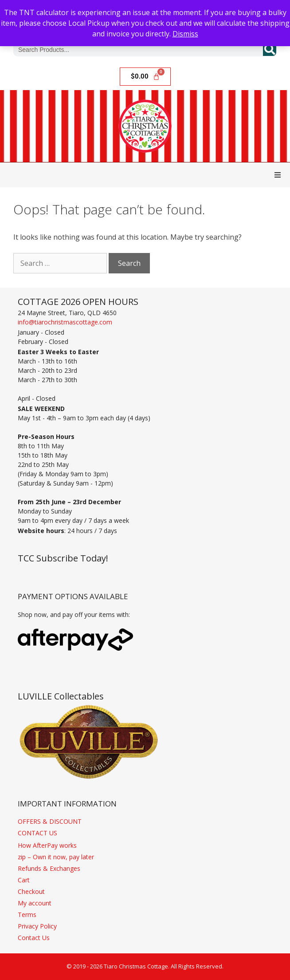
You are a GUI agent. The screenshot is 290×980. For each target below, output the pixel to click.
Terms (27, 915)
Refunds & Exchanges (49, 868)
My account (35, 903)
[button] (278, 175)
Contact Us (34, 938)
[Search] (270, 50)
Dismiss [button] (185, 34)
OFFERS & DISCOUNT (50, 821)
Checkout (31, 891)
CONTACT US (37, 833)
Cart (24, 880)
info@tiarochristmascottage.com (65, 322)
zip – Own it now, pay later (56, 857)
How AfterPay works (47, 845)
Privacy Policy (37, 926)
